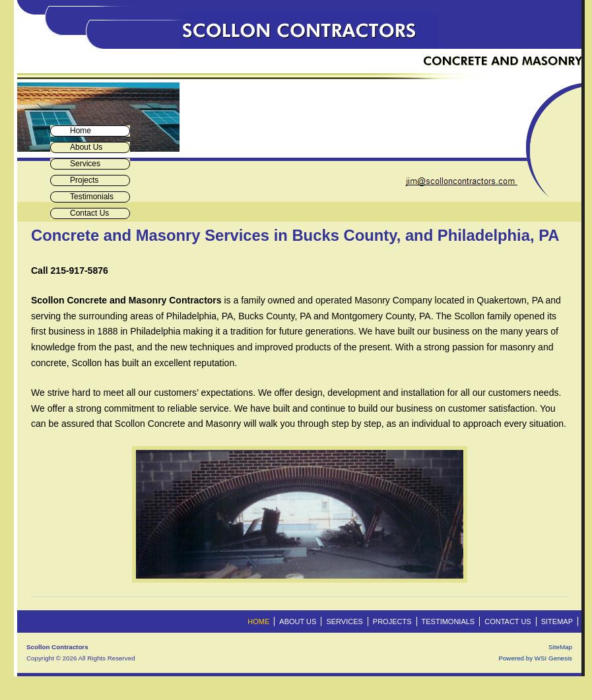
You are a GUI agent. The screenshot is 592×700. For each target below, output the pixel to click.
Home (81, 131)
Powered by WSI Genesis (535, 658)
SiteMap (560, 647)
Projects (84, 180)
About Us (86, 147)
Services (85, 164)
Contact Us (89, 213)
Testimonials (92, 197)
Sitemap (557, 621)
